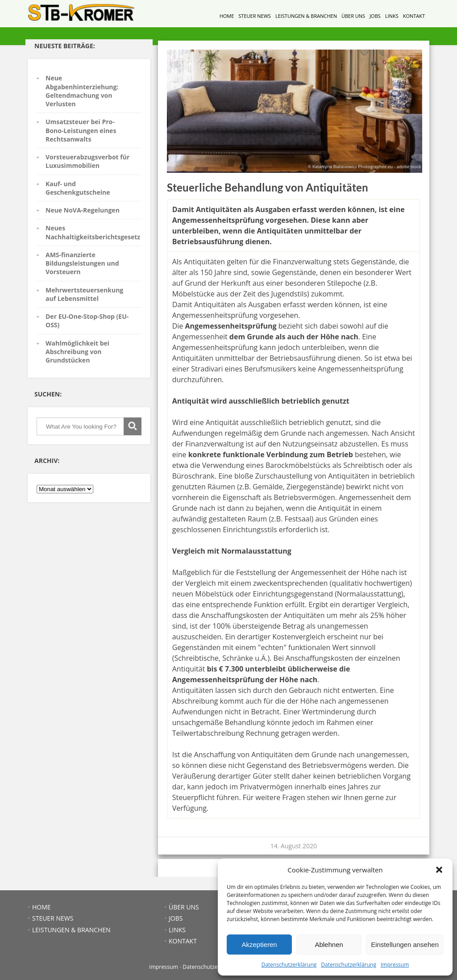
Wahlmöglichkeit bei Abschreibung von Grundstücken (77, 352)
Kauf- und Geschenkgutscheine (78, 188)
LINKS (392, 16)
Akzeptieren (259, 945)
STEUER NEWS (255, 16)
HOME (227, 16)
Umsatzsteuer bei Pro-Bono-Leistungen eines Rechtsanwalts (81, 130)
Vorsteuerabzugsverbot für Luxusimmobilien (87, 161)
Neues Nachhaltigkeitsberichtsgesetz (93, 232)
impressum (164, 967)
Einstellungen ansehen (405, 945)
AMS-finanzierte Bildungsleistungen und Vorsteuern (82, 263)
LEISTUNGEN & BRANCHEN (306, 16)
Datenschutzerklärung (289, 965)
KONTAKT (414, 16)
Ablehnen (329, 945)
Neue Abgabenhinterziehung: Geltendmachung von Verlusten (82, 91)
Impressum (395, 965)
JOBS (375, 16)
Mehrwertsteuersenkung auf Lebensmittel (84, 294)
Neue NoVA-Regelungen (83, 210)
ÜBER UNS (353, 16)
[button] (439, 870)
